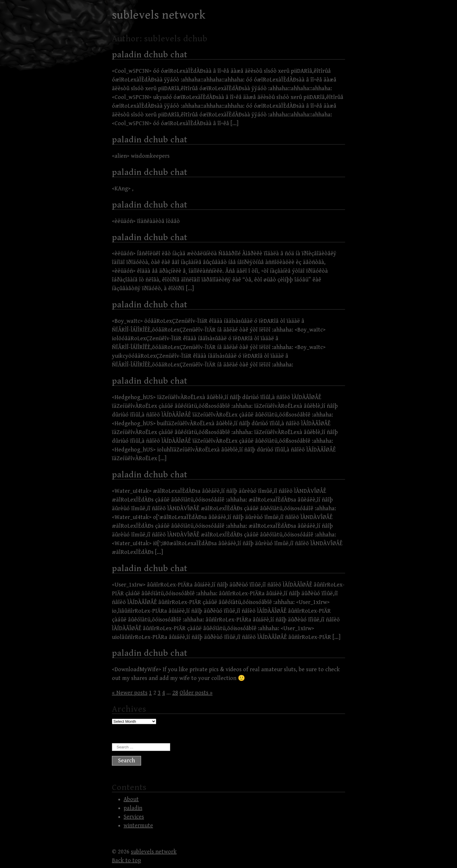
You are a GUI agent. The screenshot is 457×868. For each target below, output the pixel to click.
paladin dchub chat (150, 55)
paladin (133, 808)
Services (134, 817)
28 (175, 693)
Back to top (126, 861)
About (131, 799)
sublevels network (159, 15)
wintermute (138, 826)
